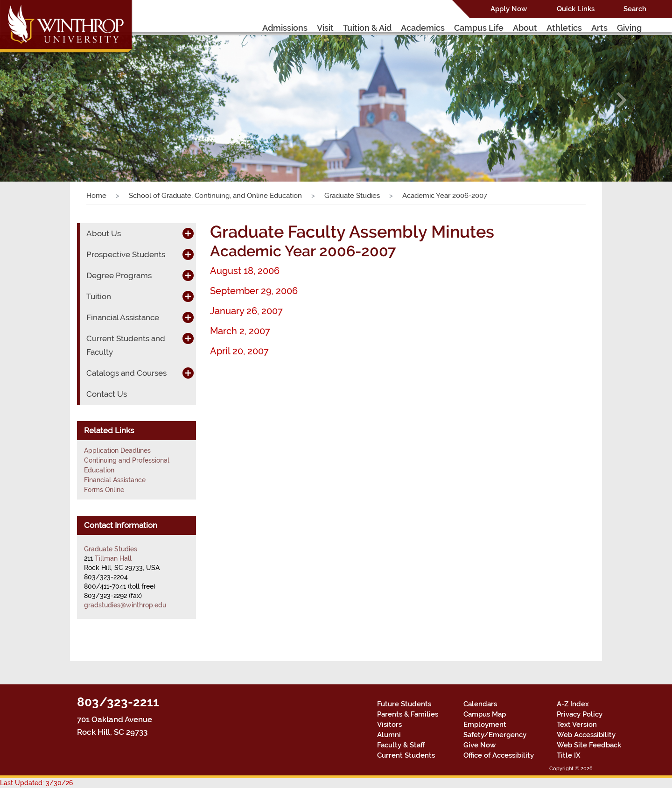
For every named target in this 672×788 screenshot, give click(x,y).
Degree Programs (119, 275)
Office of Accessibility (499, 755)
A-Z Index (573, 704)
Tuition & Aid (367, 28)
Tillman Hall (113, 558)
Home (96, 196)
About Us (104, 233)
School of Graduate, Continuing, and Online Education (215, 196)
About (525, 28)
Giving (629, 28)
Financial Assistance (123, 317)
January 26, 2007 (246, 311)
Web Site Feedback (589, 745)
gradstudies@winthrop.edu (125, 605)
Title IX (569, 755)
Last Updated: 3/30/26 (36, 783)
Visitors (389, 725)
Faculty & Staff (401, 745)
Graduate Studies (352, 196)
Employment (485, 725)
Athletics (564, 28)
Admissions (285, 28)
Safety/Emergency (495, 735)
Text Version (577, 725)
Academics (423, 28)
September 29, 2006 (254, 291)
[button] (50, 100)
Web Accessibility (586, 735)
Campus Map (485, 714)
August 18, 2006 (245, 271)
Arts (599, 28)
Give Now (479, 745)
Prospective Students (126, 254)
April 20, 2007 (239, 351)
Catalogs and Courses (126, 373)
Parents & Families (408, 714)
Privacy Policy (580, 714)
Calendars (480, 704)
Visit (325, 28)
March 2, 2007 (240, 331)
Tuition (99, 296)
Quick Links (576, 9)
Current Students (406, 755)
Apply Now (509, 9)
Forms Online (104, 490)
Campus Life (479, 28)
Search (635, 9)
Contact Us (107, 394)
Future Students (404, 704)
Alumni (389, 735)
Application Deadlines (117, 450)
